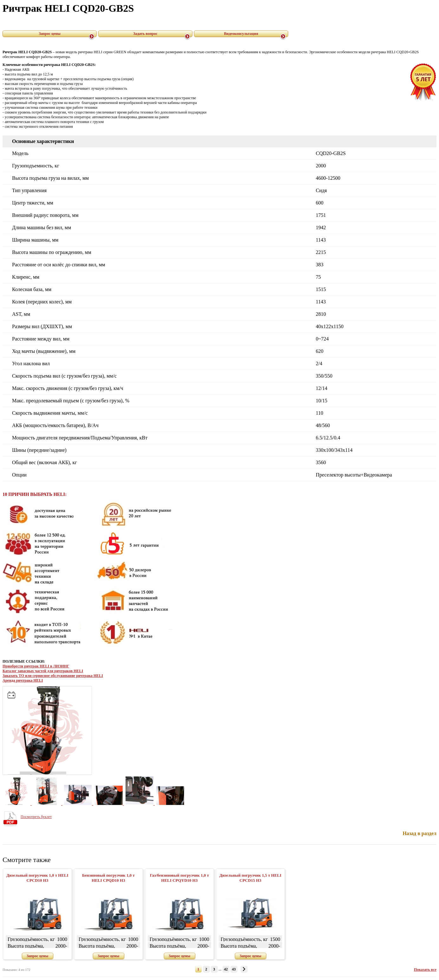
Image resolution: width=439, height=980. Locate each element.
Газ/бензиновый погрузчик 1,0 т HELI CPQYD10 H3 (179, 878)
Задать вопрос (145, 34)
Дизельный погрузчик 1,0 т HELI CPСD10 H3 (37, 878)
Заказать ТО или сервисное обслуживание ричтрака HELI (53, 676)
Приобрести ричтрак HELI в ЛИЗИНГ (36, 666)
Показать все (425, 970)
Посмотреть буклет (36, 817)
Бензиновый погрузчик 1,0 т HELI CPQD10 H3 (108, 878)
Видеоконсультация (241, 34)
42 (226, 969)
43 (234, 969)
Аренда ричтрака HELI (23, 680)
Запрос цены (50, 34)
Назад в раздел (420, 833)
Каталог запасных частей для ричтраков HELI (43, 671)
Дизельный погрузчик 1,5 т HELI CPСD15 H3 (250, 878)
